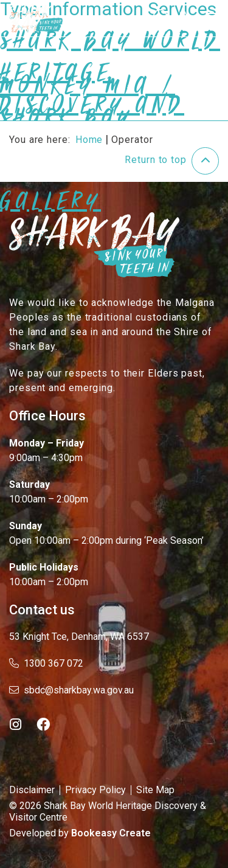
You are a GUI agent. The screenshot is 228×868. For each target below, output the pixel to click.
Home (89, 140)
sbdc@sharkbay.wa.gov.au (71, 690)
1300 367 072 (46, 663)
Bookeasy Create (111, 833)
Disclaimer (32, 790)
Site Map (155, 790)
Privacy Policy (95, 790)
